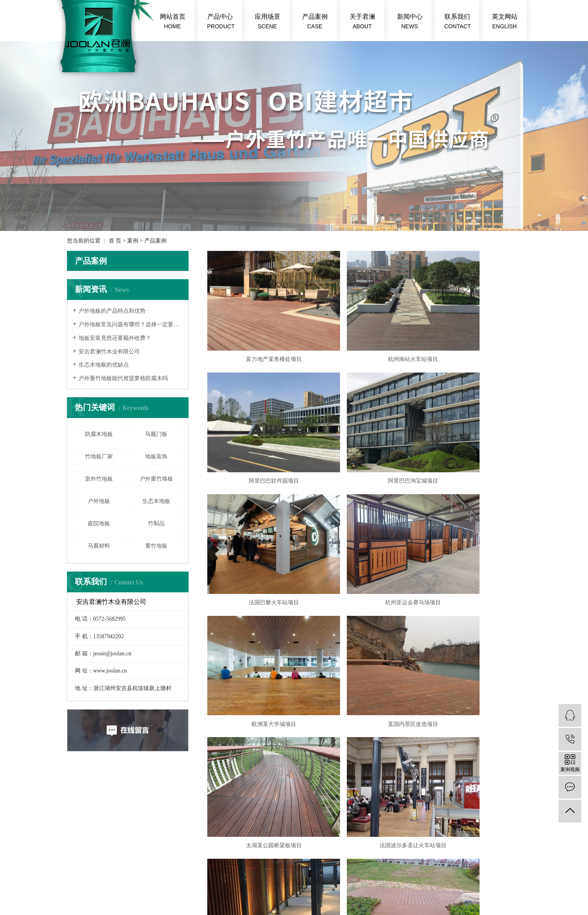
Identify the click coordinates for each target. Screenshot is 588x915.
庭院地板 (99, 524)
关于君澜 (362, 22)
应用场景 (267, 22)
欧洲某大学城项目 (258, 529)
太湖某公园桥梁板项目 (471, 529)
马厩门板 (156, 434)
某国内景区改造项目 (364, 529)
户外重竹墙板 (156, 479)
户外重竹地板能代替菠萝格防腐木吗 (123, 378)
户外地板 (99, 501)
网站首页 (173, 22)
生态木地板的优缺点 (104, 365)
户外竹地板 (268, 880)
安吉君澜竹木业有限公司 (109, 352)
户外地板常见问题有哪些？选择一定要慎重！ (131, 324)
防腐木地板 (99, 434)
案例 (133, 241)
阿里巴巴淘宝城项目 (258, 432)
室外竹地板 (99, 479)
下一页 (362, 653)
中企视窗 (165, 889)
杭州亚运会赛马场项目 (471, 432)
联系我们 (458, 22)
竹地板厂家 (99, 457)
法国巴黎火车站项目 (364, 432)
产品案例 (315, 22)
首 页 (115, 241)
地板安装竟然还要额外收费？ (115, 338)
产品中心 (221, 22)
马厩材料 (99, 546)
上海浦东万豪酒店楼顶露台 (364, 626)
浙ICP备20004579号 (211, 880)
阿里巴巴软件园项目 (471, 335)
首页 (308, 653)
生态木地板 (156, 501)
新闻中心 (410, 22)
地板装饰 (156, 457)
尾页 (387, 653)
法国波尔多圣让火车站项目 (258, 626)
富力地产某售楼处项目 (258, 335)
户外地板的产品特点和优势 (112, 311)
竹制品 (156, 524)
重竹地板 (156, 546)
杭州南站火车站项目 (364, 335)
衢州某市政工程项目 (471, 626)
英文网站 (505, 22)
